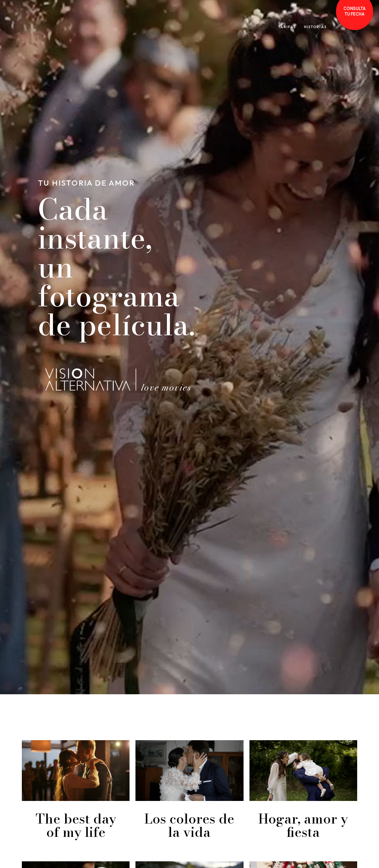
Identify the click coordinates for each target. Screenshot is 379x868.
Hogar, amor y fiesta (303, 825)
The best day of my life (76, 825)
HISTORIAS (315, 27)
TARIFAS (287, 27)
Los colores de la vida (189, 825)
